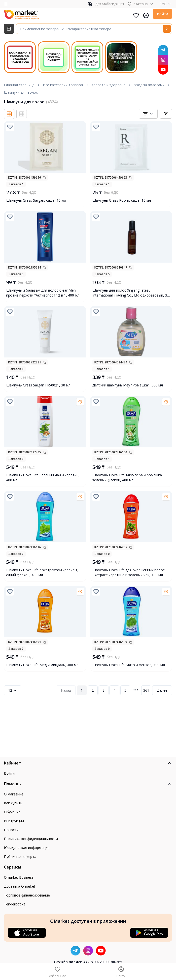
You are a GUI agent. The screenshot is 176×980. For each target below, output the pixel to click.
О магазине (14, 794)
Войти (162, 14)
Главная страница (19, 85)
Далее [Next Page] (162, 690)
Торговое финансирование (27, 895)
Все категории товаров (63, 85)
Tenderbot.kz (15, 904)
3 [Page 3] (104, 690)
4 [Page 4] (114, 690)
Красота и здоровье (108, 85)
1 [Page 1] (82, 690)
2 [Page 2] (93, 690)
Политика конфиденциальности (31, 839)
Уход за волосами (149, 85)
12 (13, 690)
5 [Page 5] (125, 690)
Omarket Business (19, 877)
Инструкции (14, 821)
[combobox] (148, 114)
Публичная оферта (20, 857)
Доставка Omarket (20, 886)
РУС (166, 4)
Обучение (12, 812)
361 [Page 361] (146, 690)
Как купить (13, 803)
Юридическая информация (27, 848)
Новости (11, 830)
